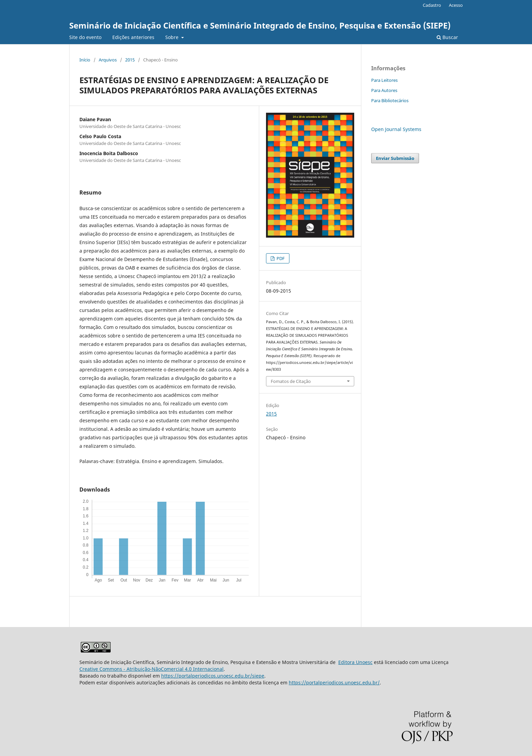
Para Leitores (384, 80)
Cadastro (432, 5)
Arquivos (108, 60)
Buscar (447, 37)
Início (85, 60)
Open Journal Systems (396, 129)
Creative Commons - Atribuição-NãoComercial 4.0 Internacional (151, 669)
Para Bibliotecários (390, 100)
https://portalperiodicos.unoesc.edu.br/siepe (213, 676)
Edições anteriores (133, 37)
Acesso (456, 5)
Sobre (173, 37)
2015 (130, 60)
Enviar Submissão (395, 158)
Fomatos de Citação (291, 381)
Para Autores (384, 90)
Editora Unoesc (355, 662)
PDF (280, 258)
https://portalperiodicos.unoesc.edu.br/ (334, 683)
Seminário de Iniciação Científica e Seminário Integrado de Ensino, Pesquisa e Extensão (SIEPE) (260, 25)
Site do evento (85, 37)
